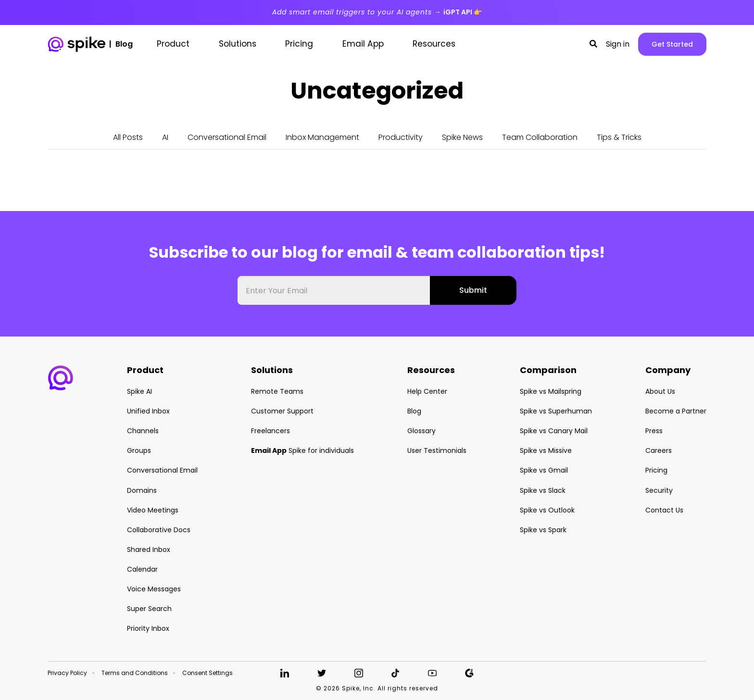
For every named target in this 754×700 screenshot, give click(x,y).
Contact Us (664, 510)
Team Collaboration (540, 137)
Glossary (421, 431)
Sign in (618, 44)
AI (165, 137)
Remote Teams (277, 391)
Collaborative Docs (159, 530)
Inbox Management (322, 137)
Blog (414, 411)
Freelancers (270, 431)
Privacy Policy (67, 673)
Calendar (142, 569)
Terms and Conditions (135, 673)
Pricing (656, 470)
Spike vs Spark (543, 530)
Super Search (149, 609)
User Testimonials (437, 450)
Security (659, 490)
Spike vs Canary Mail (554, 431)
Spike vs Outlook (547, 510)
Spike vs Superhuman (556, 411)
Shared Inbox (149, 550)
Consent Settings (207, 673)
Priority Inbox (148, 628)
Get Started (672, 44)
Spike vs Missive (546, 450)
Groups (139, 450)
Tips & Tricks (619, 137)
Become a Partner (676, 411)
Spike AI (139, 391)
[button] (593, 44)
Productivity (401, 137)
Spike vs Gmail (544, 470)
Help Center (427, 391)
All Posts (128, 137)
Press (654, 431)
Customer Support (282, 411)
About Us (660, 391)
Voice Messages (154, 589)
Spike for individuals (302, 450)
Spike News (462, 137)
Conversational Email (227, 137)
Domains (142, 490)
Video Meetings (153, 510)
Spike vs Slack (543, 490)
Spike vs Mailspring (551, 391)
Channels (143, 431)
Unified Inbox (148, 411)
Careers (659, 450)
